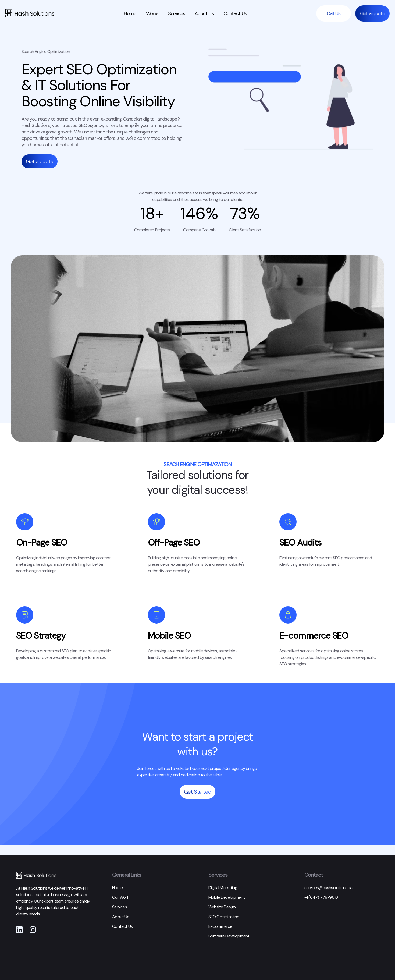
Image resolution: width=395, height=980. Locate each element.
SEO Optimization (224, 917)
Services (177, 13)
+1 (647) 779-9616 (321, 897)
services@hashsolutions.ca (328, 888)
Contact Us (235, 13)
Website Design (222, 907)
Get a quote (374, 13)
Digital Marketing (223, 888)
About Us (204, 13)
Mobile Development (227, 897)
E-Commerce (220, 926)
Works (152, 13)
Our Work (121, 897)
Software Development (229, 936)
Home (130, 13)
